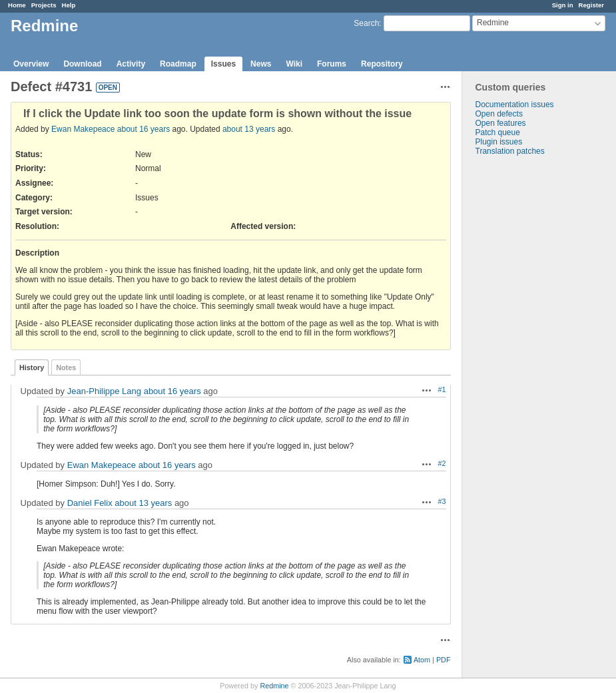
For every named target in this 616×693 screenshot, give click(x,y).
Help (69, 5)
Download (82, 64)
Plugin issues (499, 142)
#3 (442, 501)
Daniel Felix (90, 503)
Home (17, 5)
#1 (442, 389)
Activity (131, 64)
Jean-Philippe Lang (104, 391)
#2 (442, 463)
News (261, 64)
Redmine (274, 686)
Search (366, 23)
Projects (44, 5)
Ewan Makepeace (83, 129)
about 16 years (144, 129)
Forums (332, 64)
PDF (444, 660)
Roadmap (178, 64)
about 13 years (249, 129)
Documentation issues (515, 105)
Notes (66, 367)
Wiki (294, 64)
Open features (501, 123)
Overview (31, 64)
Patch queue (498, 132)
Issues (223, 64)
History (32, 367)
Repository (382, 64)
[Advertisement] (529, 365)
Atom (422, 660)
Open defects (499, 114)
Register (591, 5)
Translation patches (510, 151)
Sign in (563, 5)
